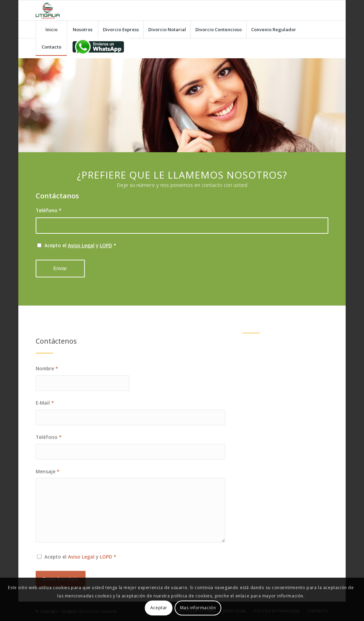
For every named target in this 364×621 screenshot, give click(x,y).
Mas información (198, 608)
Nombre (47, 390)
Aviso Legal (81, 245)
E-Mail (45, 424)
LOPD (106, 245)
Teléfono (49, 210)
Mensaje (48, 493)
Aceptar (159, 608)
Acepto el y (80, 245)
